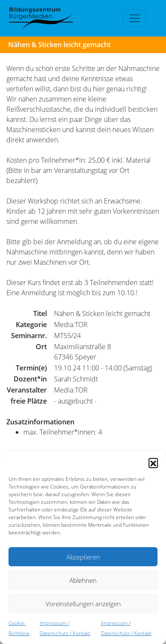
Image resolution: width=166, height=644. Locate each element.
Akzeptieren (83, 557)
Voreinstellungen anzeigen (83, 604)
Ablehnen (83, 580)
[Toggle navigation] (135, 18)
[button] (153, 463)
